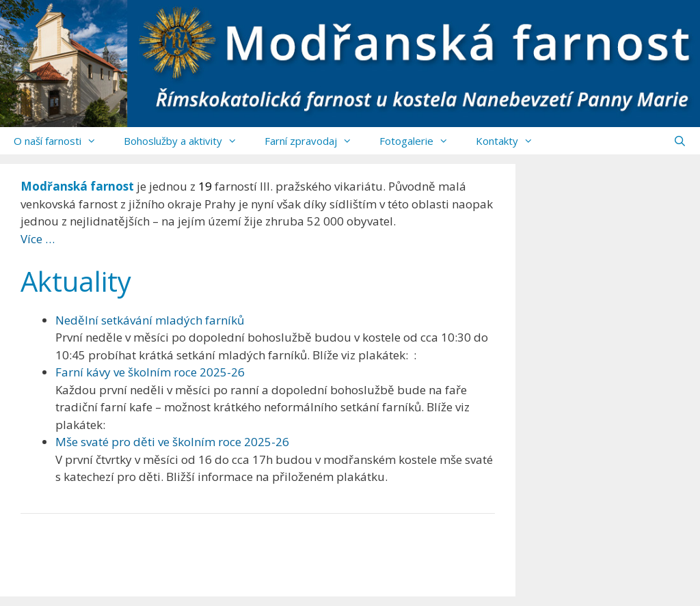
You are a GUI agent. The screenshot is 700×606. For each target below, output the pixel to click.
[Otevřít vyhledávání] (680, 141)
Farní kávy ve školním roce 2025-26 (150, 372)
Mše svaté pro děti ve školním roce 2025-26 (172, 442)
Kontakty (511, 141)
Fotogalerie (421, 141)
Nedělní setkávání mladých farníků (150, 320)
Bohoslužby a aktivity (187, 141)
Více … (38, 239)
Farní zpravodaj (315, 141)
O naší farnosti (62, 141)
